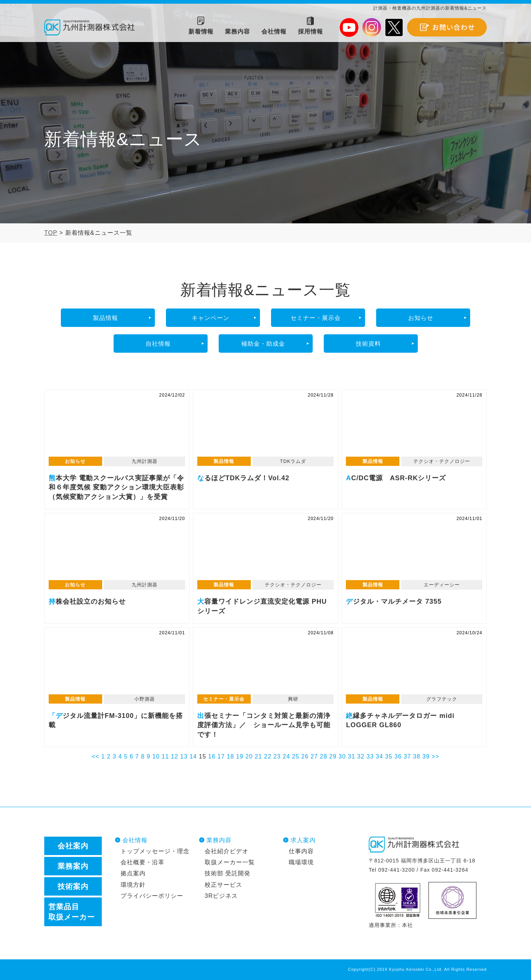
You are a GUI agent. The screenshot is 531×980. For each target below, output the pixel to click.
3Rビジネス (221, 896)
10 (156, 756)
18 (230, 756)
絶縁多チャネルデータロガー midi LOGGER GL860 (414, 665)
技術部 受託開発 (228, 873)
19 (240, 756)
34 (379, 756)
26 (305, 756)
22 (268, 756)
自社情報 (158, 344)
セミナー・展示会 (316, 318)
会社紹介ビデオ (227, 851)
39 (426, 756)
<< (96, 756)
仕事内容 (301, 851)
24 (287, 756)
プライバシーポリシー (152, 896)
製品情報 (105, 318)
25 (296, 756)
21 (258, 756)
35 (389, 756)
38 (417, 756)
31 (351, 756)
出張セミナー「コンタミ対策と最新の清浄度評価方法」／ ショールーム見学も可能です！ (265, 665)
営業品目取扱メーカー (72, 912)
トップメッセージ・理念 (155, 851)
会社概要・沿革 (143, 862)
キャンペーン (211, 318)
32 (361, 756)
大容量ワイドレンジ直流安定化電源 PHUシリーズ (265, 551)
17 (221, 756)
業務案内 (73, 866)
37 (407, 756)
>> (436, 756)
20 (249, 756)
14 (193, 756)
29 (333, 756)
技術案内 (73, 886)
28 (324, 756)
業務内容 (219, 840)
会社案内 (73, 846)
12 (175, 756)
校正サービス (223, 885)
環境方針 (133, 885)
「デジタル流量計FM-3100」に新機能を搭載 (117, 665)
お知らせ (421, 318)
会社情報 (135, 840)
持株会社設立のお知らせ (117, 551)
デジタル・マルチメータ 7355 (414, 551)
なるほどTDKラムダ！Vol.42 (265, 427)
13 (184, 756)
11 (165, 756)
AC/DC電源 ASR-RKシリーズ (414, 427)
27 (314, 756)
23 (277, 756)
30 (342, 756)
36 (398, 756)
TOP (51, 233)
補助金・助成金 (263, 344)
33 (370, 756)
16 (212, 756)
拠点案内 (133, 873)
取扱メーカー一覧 (230, 862)
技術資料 (368, 344)
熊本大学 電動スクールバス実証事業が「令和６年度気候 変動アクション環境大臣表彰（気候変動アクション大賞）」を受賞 (117, 427)
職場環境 (301, 862)
